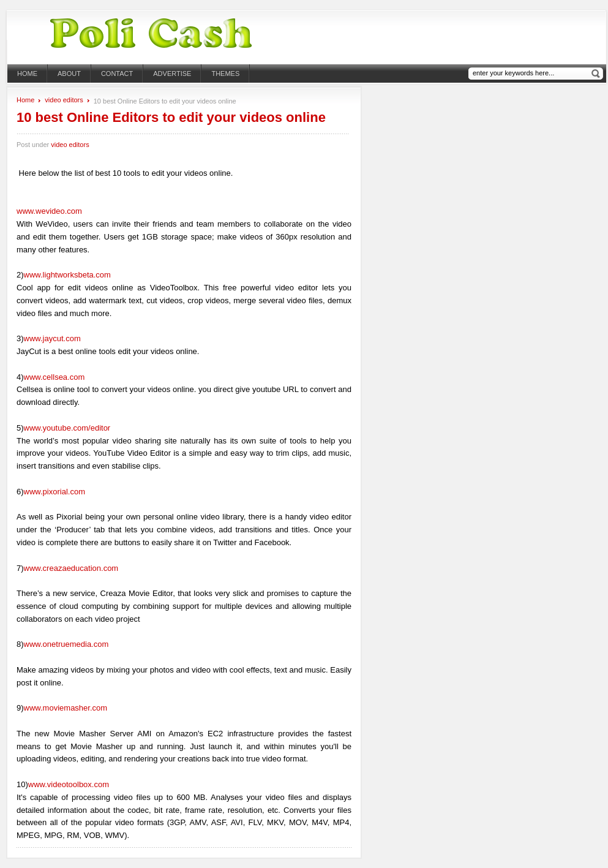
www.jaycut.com (52, 338)
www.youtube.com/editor (67, 428)
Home (27, 74)
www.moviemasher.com (66, 708)
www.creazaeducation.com (71, 568)
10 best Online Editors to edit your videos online (171, 117)
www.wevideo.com (49, 211)
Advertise (172, 74)
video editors (64, 100)
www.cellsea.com (54, 377)
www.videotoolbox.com (69, 784)
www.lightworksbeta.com (67, 275)
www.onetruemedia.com (66, 644)
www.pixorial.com (54, 492)
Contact (117, 74)
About (69, 74)
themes (225, 74)
